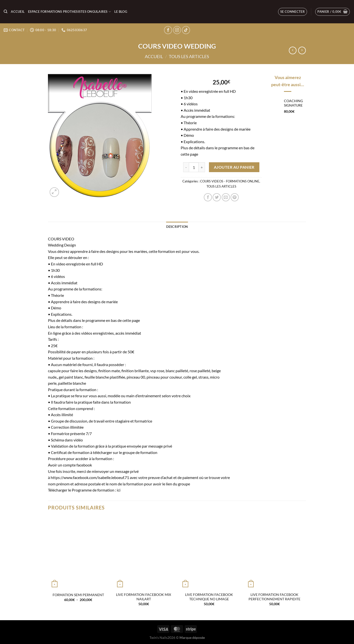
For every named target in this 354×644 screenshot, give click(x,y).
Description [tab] (177, 227)
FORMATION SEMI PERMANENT (78, 595)
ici (119, 490)
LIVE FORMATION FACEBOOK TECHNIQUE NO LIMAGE (209, 597)
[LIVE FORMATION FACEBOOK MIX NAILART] (144, 553)
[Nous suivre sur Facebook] (168, 30)
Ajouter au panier (234, 167)
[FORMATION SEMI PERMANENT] (78, 553)
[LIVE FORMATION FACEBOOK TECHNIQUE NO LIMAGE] (209, 553)
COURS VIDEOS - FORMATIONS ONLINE (230, 181)
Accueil (18, 12)
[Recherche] (6, 12)
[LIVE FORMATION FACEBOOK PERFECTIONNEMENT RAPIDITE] (275, 553)
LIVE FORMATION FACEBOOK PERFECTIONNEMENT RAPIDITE (274, 597)
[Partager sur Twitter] (217, 197)
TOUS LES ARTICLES (189, 56)
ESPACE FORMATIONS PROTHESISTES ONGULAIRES (69, 12)
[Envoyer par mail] (226, 197)
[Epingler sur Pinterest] (235, 197)
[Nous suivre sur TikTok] (186, 30)
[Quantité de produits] (194, 167)
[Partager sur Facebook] (208, 197)
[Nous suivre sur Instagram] (177, 30)
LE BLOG (121, 12)
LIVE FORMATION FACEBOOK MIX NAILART (144, 597)
